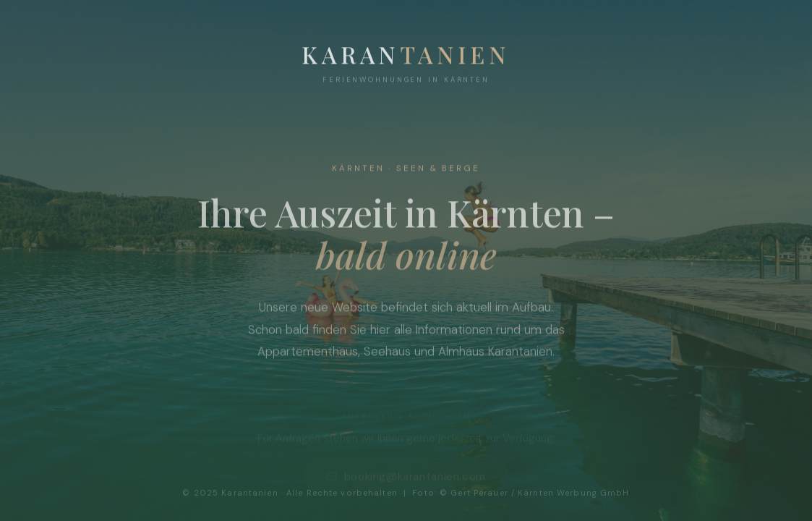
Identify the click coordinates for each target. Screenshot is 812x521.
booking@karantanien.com (406, 478)
